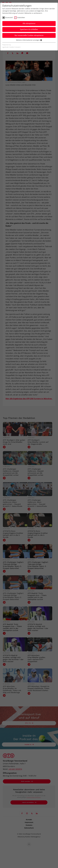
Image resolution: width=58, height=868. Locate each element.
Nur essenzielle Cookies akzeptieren (29, 35)
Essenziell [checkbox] (9, 17)
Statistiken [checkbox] (21, 17)
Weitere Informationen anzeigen (29, 40)
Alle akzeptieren (29, 23)
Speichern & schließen (29, 29)
